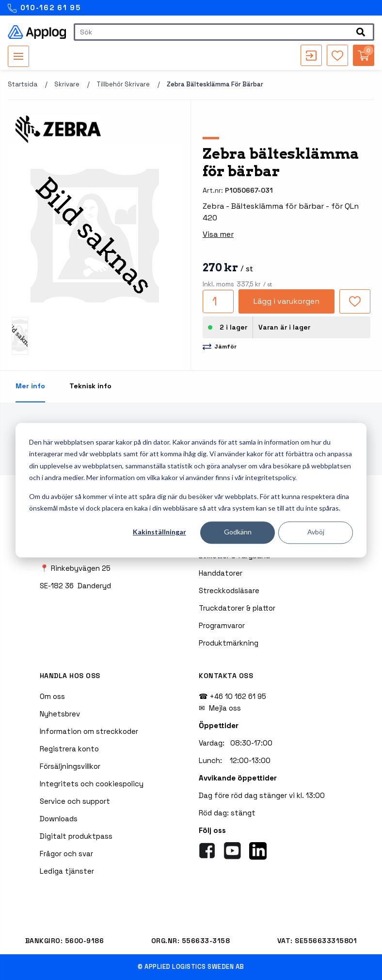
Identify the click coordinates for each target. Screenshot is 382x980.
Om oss (52, 696)
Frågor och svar (66, 854)
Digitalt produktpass (76, 836)
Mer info (30, 386)
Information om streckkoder (89, 731)
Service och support (75, 801)
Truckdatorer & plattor (237, 608)
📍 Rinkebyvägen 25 (75, 568)
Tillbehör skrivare (123, 84)
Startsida (23, 84)
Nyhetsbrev (60, 714)
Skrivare (67, 84)
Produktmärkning (229, 643)
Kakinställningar (159, 532)
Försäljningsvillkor (70, 766)
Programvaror (222, 625)
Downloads (59, 819)
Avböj (316, 532)
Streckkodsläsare (229, 590)
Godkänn (238, 532)
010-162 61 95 (44, 8)
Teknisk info (90, 386)
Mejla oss (225, 708)
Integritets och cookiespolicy (92, 784)
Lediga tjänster (67, 871)
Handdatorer (221, 573)
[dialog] (191, 490)
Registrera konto (69, 749)
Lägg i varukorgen (286, 301)
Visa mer (218, 234)
